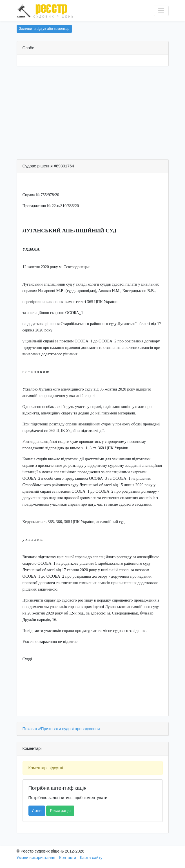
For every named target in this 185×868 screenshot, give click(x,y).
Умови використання (36, 858)
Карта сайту (91, 858)
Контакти (68, 858)
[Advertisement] (93, 114)
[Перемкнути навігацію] (161, 11)
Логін (37, 811)
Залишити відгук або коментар (44, 29)
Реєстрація (60, 811)
